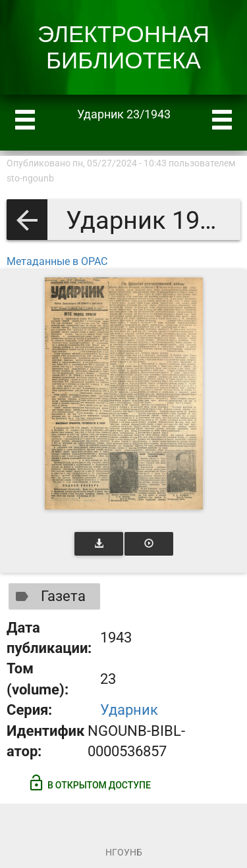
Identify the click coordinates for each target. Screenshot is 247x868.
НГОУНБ (124, 852)
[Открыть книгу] (124, 394)
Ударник (129, 710)
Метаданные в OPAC (57, 261)
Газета (48, 596)
